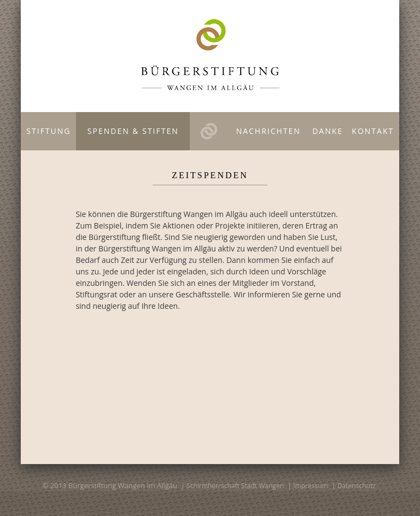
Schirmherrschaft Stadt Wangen (235, 486)
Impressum (310, 486)
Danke (328, 131)
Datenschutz (357, 486)
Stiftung (48, 131)
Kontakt (373, 131)
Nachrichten (269, 131)
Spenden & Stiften (133, 131)
